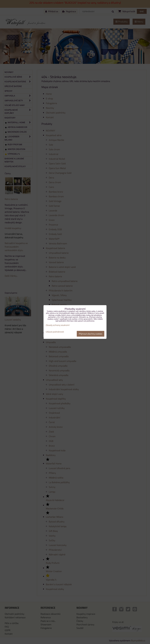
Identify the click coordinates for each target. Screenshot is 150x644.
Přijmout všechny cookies (91, 334)
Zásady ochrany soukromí (58, 325)
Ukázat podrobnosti (55, 332)
